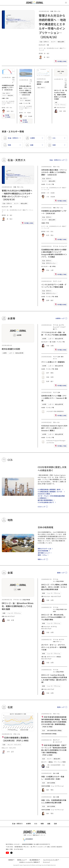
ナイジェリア (63, 246)
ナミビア (63, 327)
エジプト (62, 325)
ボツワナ (62, 640)
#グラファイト (51, 657)
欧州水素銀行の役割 (11, 349)
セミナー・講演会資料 (54, 759)
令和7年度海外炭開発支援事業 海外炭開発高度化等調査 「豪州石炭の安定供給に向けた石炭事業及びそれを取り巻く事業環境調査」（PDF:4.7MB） (55, 722)
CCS (36, 824)
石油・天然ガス (44, 42)
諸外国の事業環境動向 (45, 500)
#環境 (56, 297)
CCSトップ (41, 507)
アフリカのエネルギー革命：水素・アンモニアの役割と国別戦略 (54, 334)
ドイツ (55, 359)
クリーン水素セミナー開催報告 (53, 362)
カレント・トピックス (14, 745)
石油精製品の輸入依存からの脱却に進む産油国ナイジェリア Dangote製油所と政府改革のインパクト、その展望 (54, 253)
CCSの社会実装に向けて (46, 502)
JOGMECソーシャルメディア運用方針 (30, 862)
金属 (56, 102)
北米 (66, 609)
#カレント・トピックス (9, 748)
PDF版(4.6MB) (61, 386)
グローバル (57, 11)
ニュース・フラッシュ (60, 105)
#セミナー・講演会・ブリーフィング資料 (54, 762)
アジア (55, 281)
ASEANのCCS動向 (44, 494)
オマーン (59, 642)
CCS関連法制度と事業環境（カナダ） (50, 492)
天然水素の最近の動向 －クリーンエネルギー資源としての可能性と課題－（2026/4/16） (25, 90)
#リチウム (54, 627)
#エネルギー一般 (44, 45)
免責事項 (11, 860)
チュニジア (56, 327)
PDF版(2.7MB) (61, 275)
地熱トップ (41, 559)
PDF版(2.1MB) (61, 416)
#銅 (55, 107)
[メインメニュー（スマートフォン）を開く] (66, 3)
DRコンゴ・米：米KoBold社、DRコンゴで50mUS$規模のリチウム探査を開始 (53, 617)
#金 (45, 657)
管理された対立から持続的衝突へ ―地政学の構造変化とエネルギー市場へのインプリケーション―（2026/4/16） (17, 195)
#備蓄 (3, 98)
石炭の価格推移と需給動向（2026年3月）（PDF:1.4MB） (16, 739)
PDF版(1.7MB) (61, 446)
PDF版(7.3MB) (9, 116)
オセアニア (56, 740)
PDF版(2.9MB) (61, 350)
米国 (54, 611)
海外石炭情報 (51, 783)
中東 (52, 11)
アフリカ (66, 80)
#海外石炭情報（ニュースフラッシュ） (53, 786)
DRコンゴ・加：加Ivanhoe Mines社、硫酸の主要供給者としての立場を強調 (61, 95)
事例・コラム (42, 555)
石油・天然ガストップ (57, 160)
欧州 (62, 357)
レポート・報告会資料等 (16, 353)
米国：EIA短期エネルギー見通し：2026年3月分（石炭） (53, 778)
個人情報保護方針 (35, 860)
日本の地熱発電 (43, 551)
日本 (59, 357)
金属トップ (61, 573)
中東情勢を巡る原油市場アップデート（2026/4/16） (8, 88)
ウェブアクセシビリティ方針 (51, 860)
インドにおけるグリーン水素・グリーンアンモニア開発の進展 (54, 286)
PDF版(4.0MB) (61, 305)
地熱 (42, 824)
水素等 (5, 353)
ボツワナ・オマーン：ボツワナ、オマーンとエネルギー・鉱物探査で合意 (54, 647)
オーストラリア (57, 742)
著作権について (22, 860)
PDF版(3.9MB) (26, 121)
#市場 (7, 98)
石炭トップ (61, 707)
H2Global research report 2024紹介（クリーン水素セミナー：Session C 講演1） (54, 428)
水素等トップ (60, 318)
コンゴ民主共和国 (66, 85)
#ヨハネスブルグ (61, 107)
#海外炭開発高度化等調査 (49, 734)
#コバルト (47, 596)
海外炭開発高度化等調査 (54, 730)
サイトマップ (46, 862)
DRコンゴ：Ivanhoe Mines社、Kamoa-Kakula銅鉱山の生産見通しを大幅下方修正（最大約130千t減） (54, 679)
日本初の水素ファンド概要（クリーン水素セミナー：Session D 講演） (54, 398)
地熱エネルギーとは (44, 549)
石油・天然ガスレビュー (49, 263)
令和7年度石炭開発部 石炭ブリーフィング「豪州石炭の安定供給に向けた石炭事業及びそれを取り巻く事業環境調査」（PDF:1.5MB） (54, 750)
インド (59, 281)
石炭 (4, 745)
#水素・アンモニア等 (25, 103)
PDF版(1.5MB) (61, 62)
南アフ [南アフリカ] (55, 329)
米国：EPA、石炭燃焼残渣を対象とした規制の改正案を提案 (54, 801)
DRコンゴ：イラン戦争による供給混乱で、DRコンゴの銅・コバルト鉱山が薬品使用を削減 (54, 587)
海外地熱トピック (44, 553)
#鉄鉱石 (59, 657)
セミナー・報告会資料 (58, 42)
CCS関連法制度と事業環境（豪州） (50, 489)
